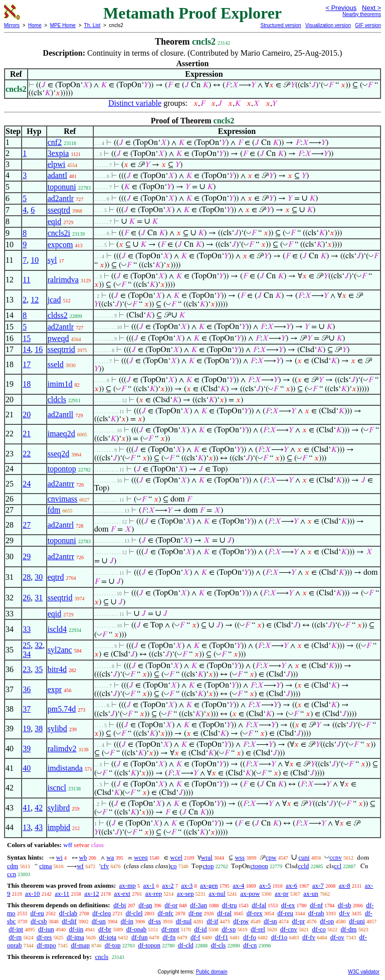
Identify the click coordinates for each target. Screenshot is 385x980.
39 (27, 749)
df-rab (316, 913)
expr (55, 689)
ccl (338, 866)
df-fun (140, 937)
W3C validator (364, 972)
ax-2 (168, 885)
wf (80, 866)
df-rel (258, 929)
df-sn (270, 921)
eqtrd (56, 577)
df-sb (345, 905)
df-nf (316, 905)
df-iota (108, 937)
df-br (105, 929)
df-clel (134, 913)
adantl (57, 175)
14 (27, 349)
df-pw (241, 921)
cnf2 (55, 142)
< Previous (341, 8)
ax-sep (185, 893)
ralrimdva (63, 280)
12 (35, 300)
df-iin (76, 929)
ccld (303, 866)
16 (39, 349)
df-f (196, 937)
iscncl (57, 788)
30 (39, 577)
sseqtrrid (61, 349)
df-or (171, 905)
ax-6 (292, 885)
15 (27, 338)
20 (27, 415)
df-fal (259, 905)
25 (27, 645)
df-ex (288, 905)
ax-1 (149, 885)
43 (39, 827)
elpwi (57, 164)
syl (52, 260)
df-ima (75, 937)
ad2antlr (61, 198)
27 (27, 525)
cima (45, 866)
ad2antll (61, 415)
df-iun (46, 929)
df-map (80, 945)
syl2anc (60, 650)
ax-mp (128, 885)
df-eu (37, 913)
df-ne (195, 913)
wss (240, 857)
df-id (200, 929)
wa (110, 857)
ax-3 (187, 885)
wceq (141, 857)
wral (207, 857)
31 (39, 598)
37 (27, 709)
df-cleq (102, 913)
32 (39, 645)
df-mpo (46, 945)
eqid (55, 221)
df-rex (255, 913)
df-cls (219, 945)
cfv (105, 866)
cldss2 (58, 315)
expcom (60, 244)
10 (35, 260)
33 (27, 629)
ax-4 (238, 885)
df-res (44, 937)
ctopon (259, 866)
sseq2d (59, 454)
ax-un (311, 893)
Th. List (92, 25)
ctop (208, 866)
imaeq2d (61, 434)
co (173, 866)
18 (27, 384)
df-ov (337, 937)
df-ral (224, 913)
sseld (56, 364)
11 (26, 280)
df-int (16, 929)
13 (27, 827)
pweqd (58, 338)
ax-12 (92, 893)
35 (39, 669)
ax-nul (217, 893)
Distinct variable (135, 103)
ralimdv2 (62, 749)
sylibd (57, 728)
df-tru (230, 905)
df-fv (309, 937)
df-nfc (165, 913)
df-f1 (222, 937)
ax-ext (122, 893)
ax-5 (265, 885)
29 (27, 556)
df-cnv (289, 929)
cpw (271, 857)
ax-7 (318, 885)
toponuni (62, 187)
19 (27, 728)
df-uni (357, 921)
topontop (62, 469)
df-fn (169, 937)
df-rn (15, 937)
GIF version (368, 25)
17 (27, 364)
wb (83, 857)
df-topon (149, 945)
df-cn (250, 945)
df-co (319, 929)
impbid (59, 827)
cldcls (57, 399)
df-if (212, 921)
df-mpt (170, 929)
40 (27, 768)
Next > (371, 8)
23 (27, 669)
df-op (327, 921)
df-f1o (279, 937)
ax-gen (209, 885)
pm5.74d (62, 709)
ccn (12, 874)
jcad (54, 300)
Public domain (212, 972)
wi (59, 857)
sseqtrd (59, 210)
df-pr (298, 921)
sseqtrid (60, 598)
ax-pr (281, 893)
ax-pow (250, 893)
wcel (176, 857)
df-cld (186, 945)
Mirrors (12, 25)
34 (27, 654)
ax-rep (154, 893)
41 (27, 808)
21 (27, 434)
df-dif (69, 921)
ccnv (336, 857)
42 (39, 808)
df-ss (155, 921)
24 (27, 484)
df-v (344, 913)
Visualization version (328, 25)
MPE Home (63, 25)
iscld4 (57, 629)
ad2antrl (61, 525)
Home (35, 25)
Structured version (280, 25)
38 (39, 728)
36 (27, 689)
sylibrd (59, 808)
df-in (127, 921)
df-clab (68, 913)
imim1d (60, 384)
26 (27, 598)
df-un (99, 921)
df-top (113, 945)
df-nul (184, 921)
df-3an (199, 905)
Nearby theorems (362, 14)
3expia (58, 153)
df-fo (250, 937)
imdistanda (65, 768)
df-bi (120, 905)
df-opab (136, 929)
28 (27, 577)
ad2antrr (61, 484)
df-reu (285, 913)
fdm (54, 510)
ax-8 (345, 885)
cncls (102, 957)
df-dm (349, 929)
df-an (145, 905)
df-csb (39, 921)
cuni (304, 857)
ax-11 (62, 893)
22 (27, 454)
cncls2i (59, 233)
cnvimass (63, 499)
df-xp (229, 929)
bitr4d (57, 669)
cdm (13, 866)
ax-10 (33, 893)
